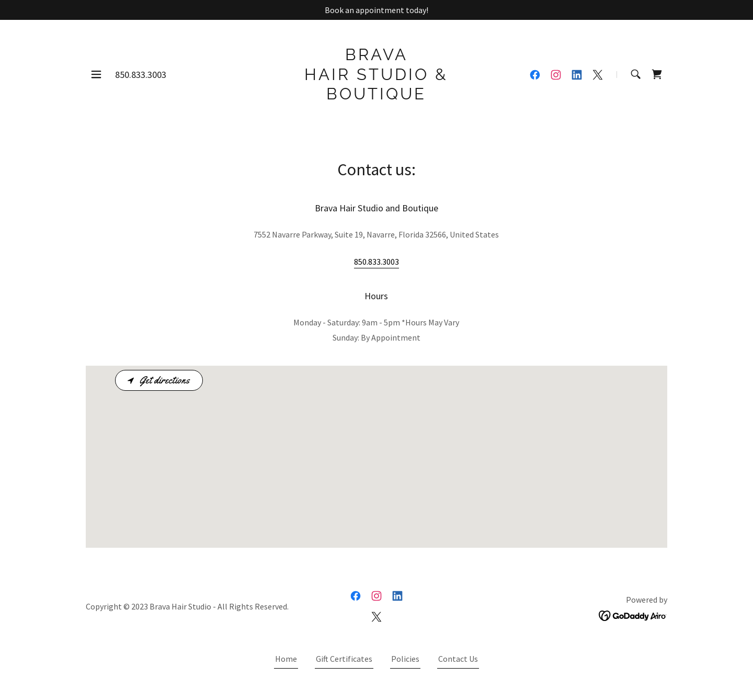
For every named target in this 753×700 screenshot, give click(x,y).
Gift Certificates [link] (344, 659)
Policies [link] (405, 659)
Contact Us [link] (458, 659)
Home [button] (286, 659)
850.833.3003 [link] (141, 75)
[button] (96, 74)
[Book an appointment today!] (376, 10)
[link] (377, 96)
